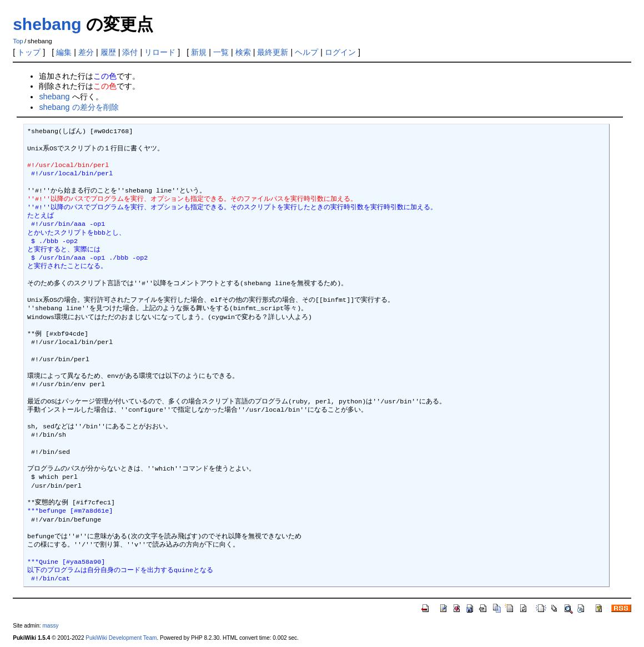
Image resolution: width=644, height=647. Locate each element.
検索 (243, 52)
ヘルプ (306, 52)
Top (18, 41)
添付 (130, 52)
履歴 (108, 52)
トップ (29, 52)
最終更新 (273, 52)
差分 (86, 52)
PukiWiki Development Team (121, 638)
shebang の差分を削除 (79, 107)
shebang (47, 24)
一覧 (221, 52)
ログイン (340, 52)
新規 (199, 52)
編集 (64, 52)
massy (50, 626)
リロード (160, 52)
